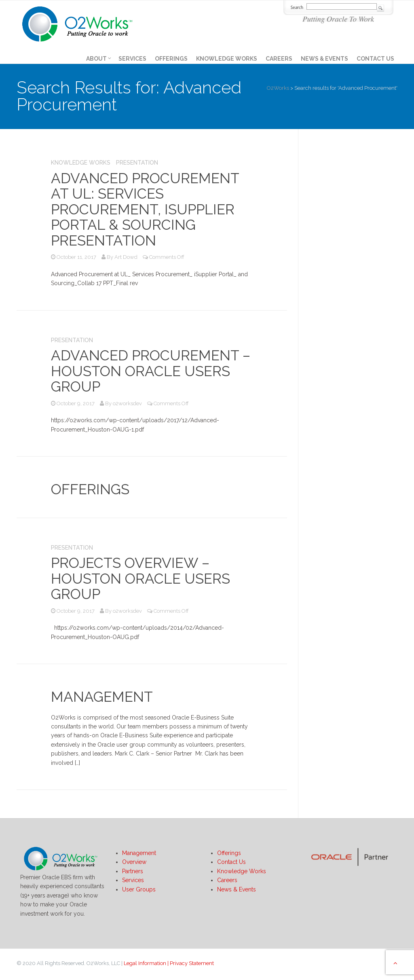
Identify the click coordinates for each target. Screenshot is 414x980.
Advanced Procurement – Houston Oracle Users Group (151, 371)
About (99, 59)
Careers (279, 59)
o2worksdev (127, 403)
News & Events (324, 59)
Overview (134, 862)
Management (102, 697)
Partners (133, 871)
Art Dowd (126, 257)
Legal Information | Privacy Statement (169, 963)
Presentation (137, 163)
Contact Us (375, 59)
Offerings (171, 59)
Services (132, 59)
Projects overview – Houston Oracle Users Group (140, 578)
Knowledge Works (227, 59)
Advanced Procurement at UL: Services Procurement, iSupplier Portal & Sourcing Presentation (145, 209)
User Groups (139, 889)
